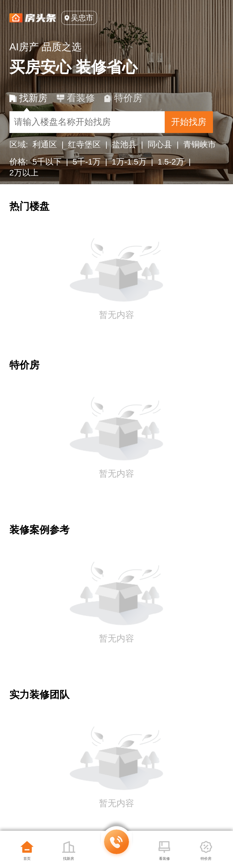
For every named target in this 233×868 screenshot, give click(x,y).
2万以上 (24, 173)
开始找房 (189, 122)
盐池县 (124, 145)
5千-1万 (86, 162)
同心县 (160, 145)
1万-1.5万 (129, 162)
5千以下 (47, 162)
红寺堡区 (84, 145)
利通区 (45, 145)
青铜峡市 (200, 145)
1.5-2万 (171, 162)
